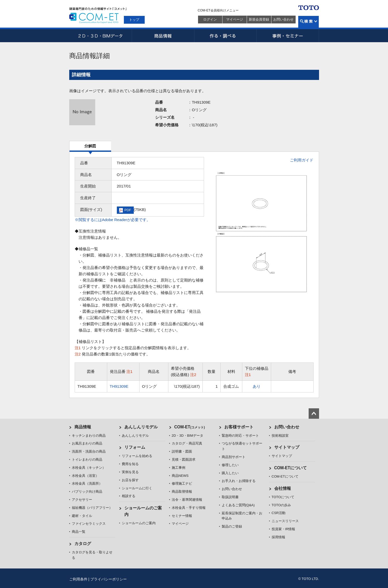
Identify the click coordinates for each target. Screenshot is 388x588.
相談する (129, 496)
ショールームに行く (137, 488)
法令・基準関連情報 (187, 500)
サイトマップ (287, 447)
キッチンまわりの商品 (89, 436)
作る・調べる (225, 36)
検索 (309, 22)
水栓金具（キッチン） (89, 468)
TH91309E (119, 386)
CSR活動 (279, 513)
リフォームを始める (137, 456)
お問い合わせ (283, 19)
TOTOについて (283, 497)
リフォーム (135, 447)
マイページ (235, 19)
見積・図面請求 (184, 459)
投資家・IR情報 (284, 529)
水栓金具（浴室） (85, 476)
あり (257, 386)
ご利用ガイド (302, 160)
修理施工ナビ (182, 483)
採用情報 (278, 537)
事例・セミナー (288, 36)
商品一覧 (79, 532)
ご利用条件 (78, 579)
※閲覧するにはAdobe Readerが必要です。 (113, 220)
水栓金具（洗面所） (87, 483)
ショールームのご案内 (139, 523)
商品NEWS (180, 476)
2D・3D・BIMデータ (100, 36)
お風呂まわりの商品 (87, 443)
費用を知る (130, 464)
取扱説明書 (230, 497)
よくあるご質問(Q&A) (238, 505)
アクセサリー (82, 500)
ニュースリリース (285, 521)
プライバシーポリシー (109, 579)
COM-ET (190, 427)
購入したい (230, 473)
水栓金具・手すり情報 (189, 508)
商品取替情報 (182, 492)
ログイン (210, 19)
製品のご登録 (232, 526)
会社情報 (283, 488)
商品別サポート (234, 457)
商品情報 (163, 36)
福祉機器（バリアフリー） (92, 508)
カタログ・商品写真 (187, 443)
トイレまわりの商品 (87, 459)
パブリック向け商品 (87, 492)
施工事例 (179, 468)
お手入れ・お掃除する (239, 481)
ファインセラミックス (89, 524)
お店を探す (130, 480)
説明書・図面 (182, 451)
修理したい (230, 465)
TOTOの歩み (281, 505)
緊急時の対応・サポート (240, 436)
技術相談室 (280, 436)
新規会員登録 (259, 19)
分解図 (90, 146)
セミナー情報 (182, 516)
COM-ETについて (291, 468)
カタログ (83, 544)
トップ (134, 20)
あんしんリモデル (141, 427)
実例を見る (130, 472)
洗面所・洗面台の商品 (89, 451)
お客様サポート (239, 427)
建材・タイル (82, 516)
